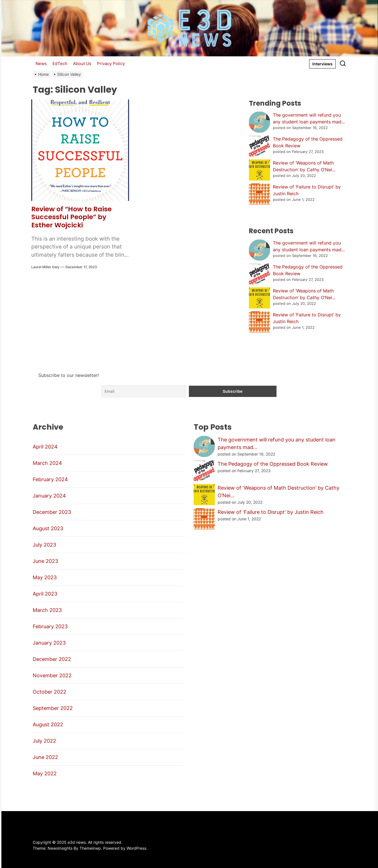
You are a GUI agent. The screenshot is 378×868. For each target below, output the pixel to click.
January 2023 (49, 643)
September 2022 (53, 708)
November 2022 (52, 675)
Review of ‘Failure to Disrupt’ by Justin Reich (271, 512)
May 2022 (45, 773)
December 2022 (52, 659)
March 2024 (47, 463)
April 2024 (45, 447)
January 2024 (49, 496)
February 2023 (50, 626)
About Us (82, 64)
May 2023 (45, 577)
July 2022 (44, 741)
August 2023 (48, 528)
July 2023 (44, 545)
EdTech (60, 64)
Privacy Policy (111, 64)
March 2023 (47, 610)
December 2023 (52, 512)
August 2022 (48, 724)
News (41, 64)
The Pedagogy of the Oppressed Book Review (273, 464)
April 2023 (45, 594)
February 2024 (50, 479)
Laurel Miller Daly (45, 267)
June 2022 (45, 757)
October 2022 (49, 692)
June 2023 (45, 561)
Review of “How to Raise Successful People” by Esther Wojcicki (72, 217)
